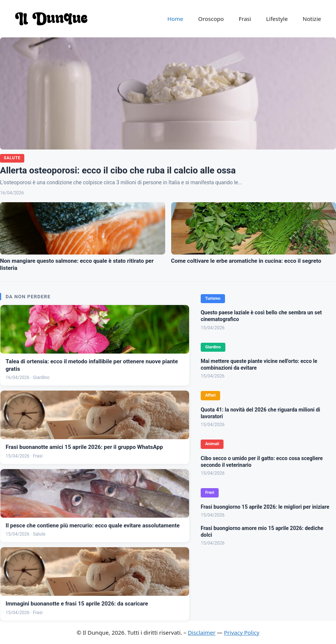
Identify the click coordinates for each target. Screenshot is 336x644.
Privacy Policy (242, 632)
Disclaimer (201, 632)
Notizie (312, 19)
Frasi (245, 19)
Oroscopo (211, 19)
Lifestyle (277, 19)
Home (175, 19)
